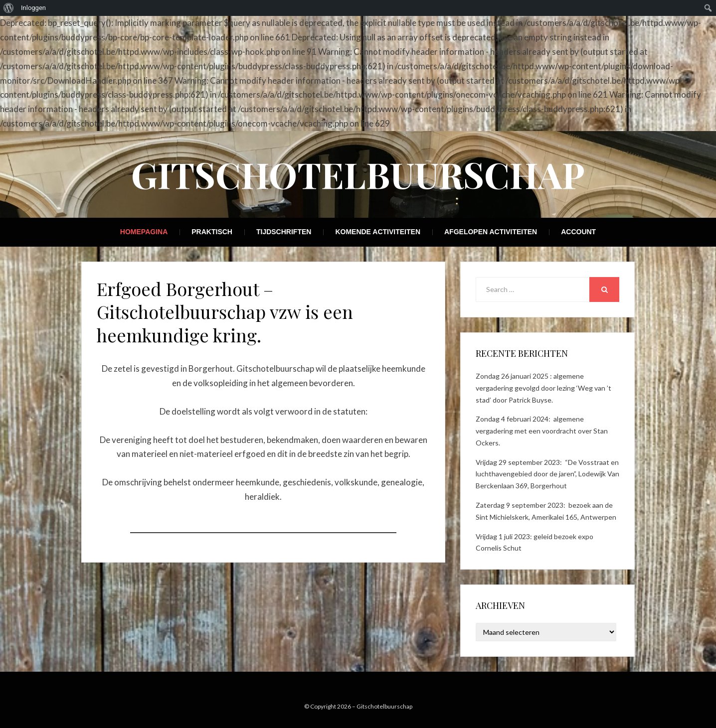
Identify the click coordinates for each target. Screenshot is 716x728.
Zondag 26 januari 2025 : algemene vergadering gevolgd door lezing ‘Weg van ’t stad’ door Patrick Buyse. (543, 388)
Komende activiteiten (378, 232)
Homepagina (144, 232)
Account (578, 232)
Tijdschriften (284, 232)
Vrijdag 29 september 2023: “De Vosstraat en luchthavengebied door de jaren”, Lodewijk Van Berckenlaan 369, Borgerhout (547, 474)
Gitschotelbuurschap (358, 174)
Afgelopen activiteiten (491, 232)
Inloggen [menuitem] (33, 8)
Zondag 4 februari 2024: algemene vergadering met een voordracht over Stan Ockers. (542, 431)
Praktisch (212, 232)
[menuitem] (9, 8)
